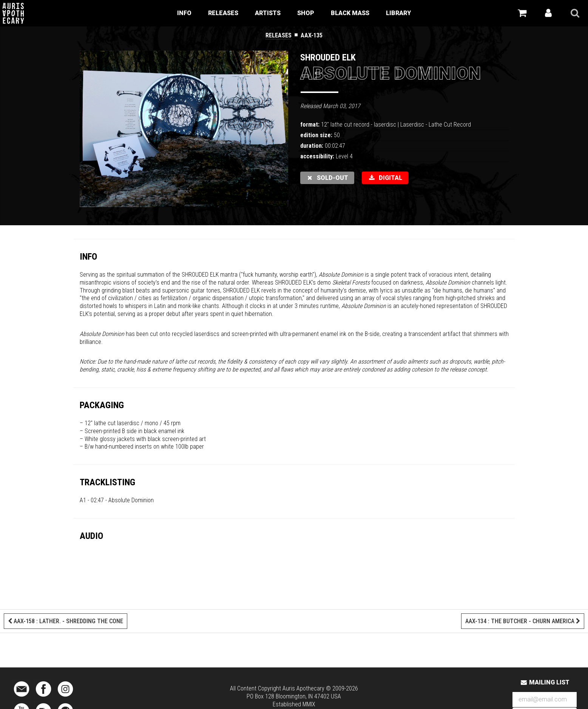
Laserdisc (412, 125)
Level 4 (344, 156)
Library (398, 13)
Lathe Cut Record (450, 125)
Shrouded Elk (328, 57)
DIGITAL (385, 178)
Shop (306, 13)
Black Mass (350, 13)
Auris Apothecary (303, 688)
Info (184, 13)
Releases (223, 13)
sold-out (327, 178)
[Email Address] (545, 700)
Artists (268, 13)
